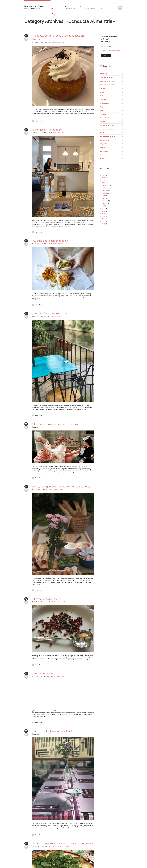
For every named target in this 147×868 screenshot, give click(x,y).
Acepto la (112, 51)
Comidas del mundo (107, 77)
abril (105, 196)
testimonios (104, 155)
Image (102, 111)
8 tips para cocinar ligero (46, 599)
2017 (103, 216)
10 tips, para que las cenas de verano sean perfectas (62, 487)
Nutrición (103, 114)
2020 (103, 208)
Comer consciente (42, 674)
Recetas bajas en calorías (109, 125)
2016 (103, 219)
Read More (38, 121)
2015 (103, 221)
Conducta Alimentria (58, 42)
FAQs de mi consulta (107, 107)
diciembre (106, 185)
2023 (103, 180)
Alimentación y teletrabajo (47, 130)
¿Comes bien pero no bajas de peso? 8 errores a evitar (63, 844)
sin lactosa (104, 147)
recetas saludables (106, 129)
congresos (104, 88)
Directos (103, 100)
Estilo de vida (68, 846)
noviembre (107, 188)
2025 (103, 175)
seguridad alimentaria (108, 136)
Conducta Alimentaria (107, 81)
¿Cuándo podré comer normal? (50, 241)
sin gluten (103, 144)
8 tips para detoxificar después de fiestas (55, 424)
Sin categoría (105, 140)
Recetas (103, 122)
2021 (103, 206)
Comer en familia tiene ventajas (50, 313)
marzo (105, 198)
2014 (103, 224)
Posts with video (106, 118)
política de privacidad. (114, 51)
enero (105, 203)
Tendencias (104, 151)
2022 (104, 183)
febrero (106, 201)
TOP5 (102, 159)
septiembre (107, 193)
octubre (106, 191)
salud (102, 133)
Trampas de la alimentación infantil (52, 731)
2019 (103, 211)
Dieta (65, 602)
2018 (103, 214)
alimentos (104, 74)
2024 (103, 178)
